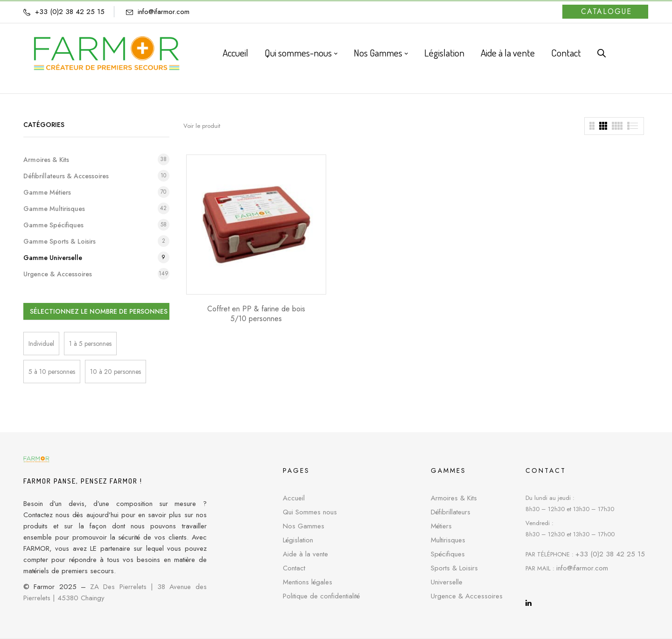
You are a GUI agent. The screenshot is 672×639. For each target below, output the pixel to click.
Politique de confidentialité (321, 596)
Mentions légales (308, 582)
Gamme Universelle (53, 258)
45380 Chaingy (81, 598)
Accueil (294, 498)
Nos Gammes (304, 526)
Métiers (441, 526)
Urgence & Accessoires (58, 274)
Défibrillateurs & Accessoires (66, 176)
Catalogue (606, 11)
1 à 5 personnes (90, 344)
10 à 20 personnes (115, 372)
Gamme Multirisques (54, 209)
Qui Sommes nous (310, 512)
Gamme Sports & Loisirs (59, 241)
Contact (294, 568)
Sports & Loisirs (454, 568)
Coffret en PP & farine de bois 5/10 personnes (256, 314)
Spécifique (446, 554)
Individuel (41, 344)
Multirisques (448, 540)
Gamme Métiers (47, 192)
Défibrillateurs (451, 512)
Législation (298, 540)
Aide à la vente (305, 554)
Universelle (447, 582)
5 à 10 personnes (52, 372)
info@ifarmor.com (164, 12)
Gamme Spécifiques (53, 225)
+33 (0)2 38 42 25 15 (610, 554)
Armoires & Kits (46, 160)
